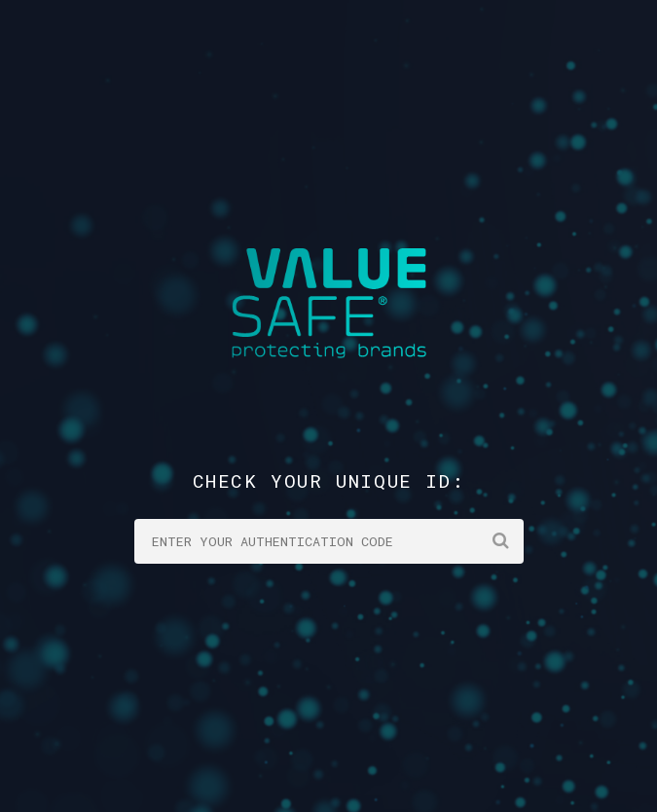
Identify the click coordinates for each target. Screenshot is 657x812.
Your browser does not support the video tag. (328, 406)
